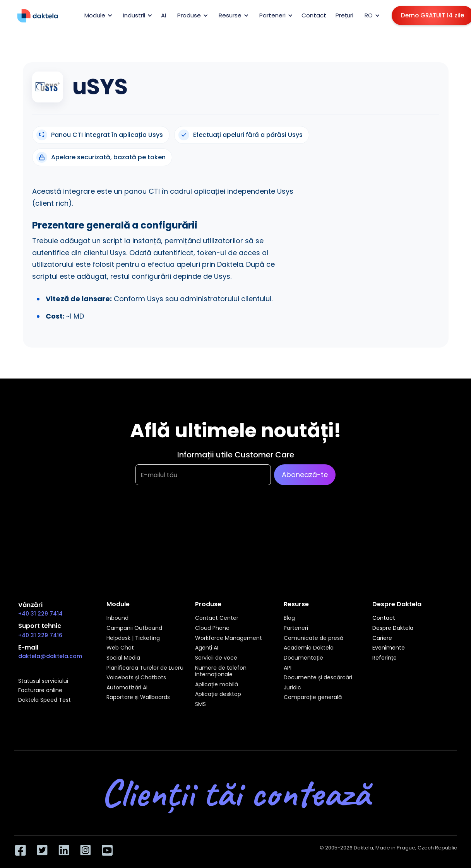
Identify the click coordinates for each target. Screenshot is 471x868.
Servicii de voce (216, 658)
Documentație (303, 658)
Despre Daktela (393, 628)
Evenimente (389, 648)
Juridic (292, 688)
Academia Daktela (309, 648)
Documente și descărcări (318, 678)
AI (164, 15)
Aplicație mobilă (217, 685)
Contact (314, 15)
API (288, 668)
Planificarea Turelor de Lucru (145, 668)
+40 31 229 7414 (40, 614)
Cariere (382, 638)
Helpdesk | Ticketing (133, 638)
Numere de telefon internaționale (221, 671)
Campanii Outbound (134, 628)
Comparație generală (313, 697)
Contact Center (217, 618)
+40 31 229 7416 (40, 635)
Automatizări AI (127, 688)
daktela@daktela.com (50, 656)
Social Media (123, 658)
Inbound (117, 618)
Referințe (385, 658)
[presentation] (194, 524)
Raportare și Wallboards (138, 697)
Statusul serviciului (43, 681)
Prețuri (344, 15)
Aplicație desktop (218, 694)
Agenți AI (207, 648)
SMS (200, 704)
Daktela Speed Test (45, 700)
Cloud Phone (212, 628)
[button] (97, 15)
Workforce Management (229, 638)
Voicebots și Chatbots (136, 678)
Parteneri (296, 628)
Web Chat (120, 648)
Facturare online (40, 691)
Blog (289, 618)
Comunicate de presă (313, 638)
